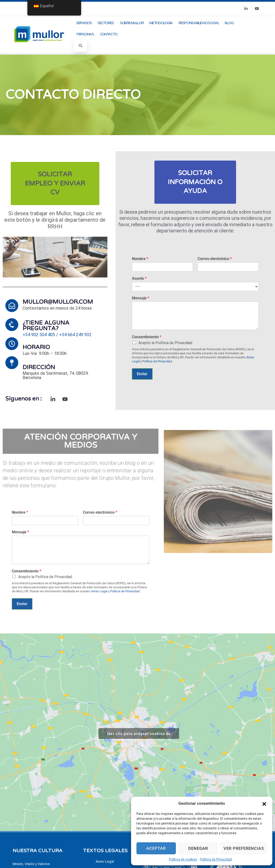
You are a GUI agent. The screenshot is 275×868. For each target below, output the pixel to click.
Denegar (198, 848)
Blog (229, 23)
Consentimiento (174, 326)
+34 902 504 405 (39, 335)
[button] (264, 803)
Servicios (84, 23)
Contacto (109, 34)
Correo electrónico (204, 291)
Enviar (172, 342)
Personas (85, 34)
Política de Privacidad (216, 859)
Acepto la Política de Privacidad (182, 328)
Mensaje (171, 308)
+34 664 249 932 (75, 335)
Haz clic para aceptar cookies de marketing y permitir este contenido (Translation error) (139, 735)
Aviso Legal (89, 573)
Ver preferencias (244, 848)
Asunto (171, 300)
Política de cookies (183, 859)
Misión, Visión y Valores (31, 864)
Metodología (161, 23)
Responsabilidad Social (199, 23)
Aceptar (156, 848)
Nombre (171, 291)
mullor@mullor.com (58, 302)
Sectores (106, 23)
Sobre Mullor (132, 23)
